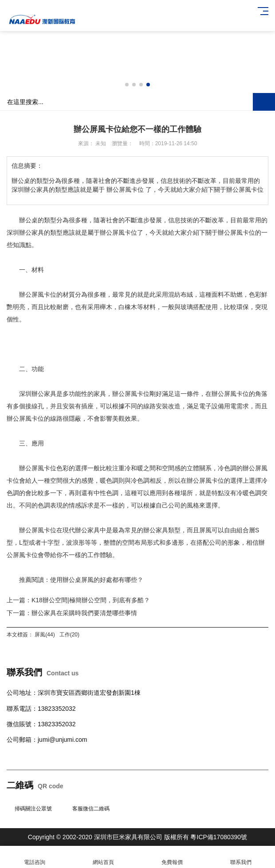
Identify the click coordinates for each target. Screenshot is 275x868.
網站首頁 (103, 857)
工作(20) (69, 635)
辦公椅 (35, 755)
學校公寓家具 (106, 755)
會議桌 (53, 755)
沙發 (69, 755)
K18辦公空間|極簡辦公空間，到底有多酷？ (91, 600)
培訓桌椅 (199, 755)
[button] (127, 85)
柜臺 (81, 755)
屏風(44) (45, 635)
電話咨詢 (34, 857)
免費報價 (172, 857)
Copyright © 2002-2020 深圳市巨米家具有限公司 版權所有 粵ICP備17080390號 (137, 837)
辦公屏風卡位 (118, 232)
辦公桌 (16, 755)
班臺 (149, 755)
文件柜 (134, 755)
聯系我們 (241, 857)
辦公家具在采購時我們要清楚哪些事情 (84, 613)
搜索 (264, 102)
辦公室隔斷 (171, 755)
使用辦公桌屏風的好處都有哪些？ (97, 580)
